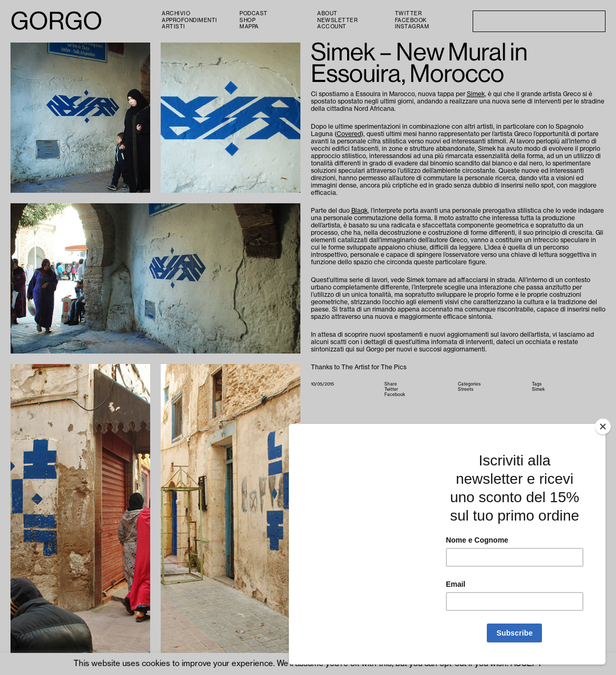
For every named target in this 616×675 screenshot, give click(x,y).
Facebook (411, 20)
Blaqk (359, 211)
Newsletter (337, 20)
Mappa (249, 27)
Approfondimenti (190, 20)
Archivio (176, 14)
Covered (349, 134)
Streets (466, 389)
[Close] (603, 427)
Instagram (412, 27)
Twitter (409, 14)
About (327, 14)
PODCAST (254, 14)
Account (332, 27)
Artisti (174, 27)
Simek (476, 94)
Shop (247, 20)
